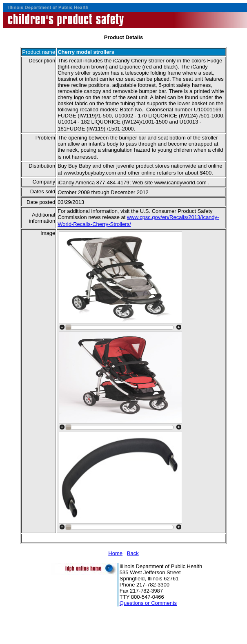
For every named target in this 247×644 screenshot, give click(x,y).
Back (133, 553)
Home (115, 553)
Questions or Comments (148, 603)
